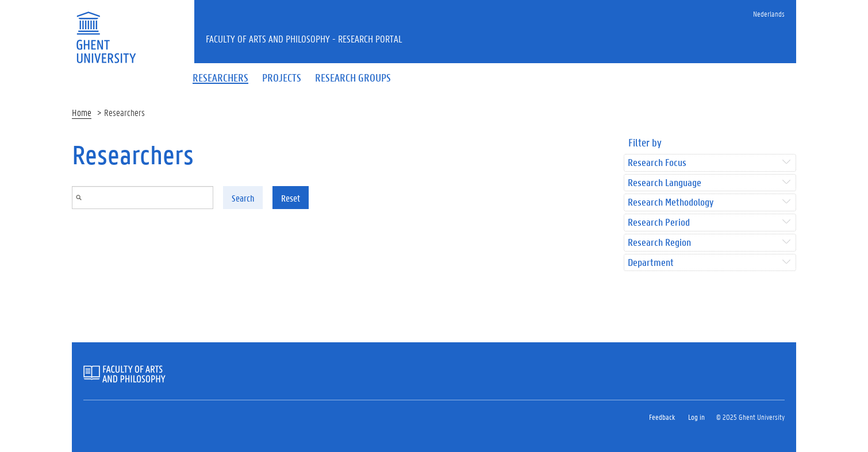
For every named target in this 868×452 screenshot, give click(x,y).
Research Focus (657, 163)
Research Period (659, 223)
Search (243, 198)
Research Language (665, 183)
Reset (291, 198)
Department (651, 263)
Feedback (662, 417)
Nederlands (769, 13)
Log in (696, 417)
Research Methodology (671, 202)
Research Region (659, 243)
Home (82, 112)
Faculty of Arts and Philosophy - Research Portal (304, 38)
